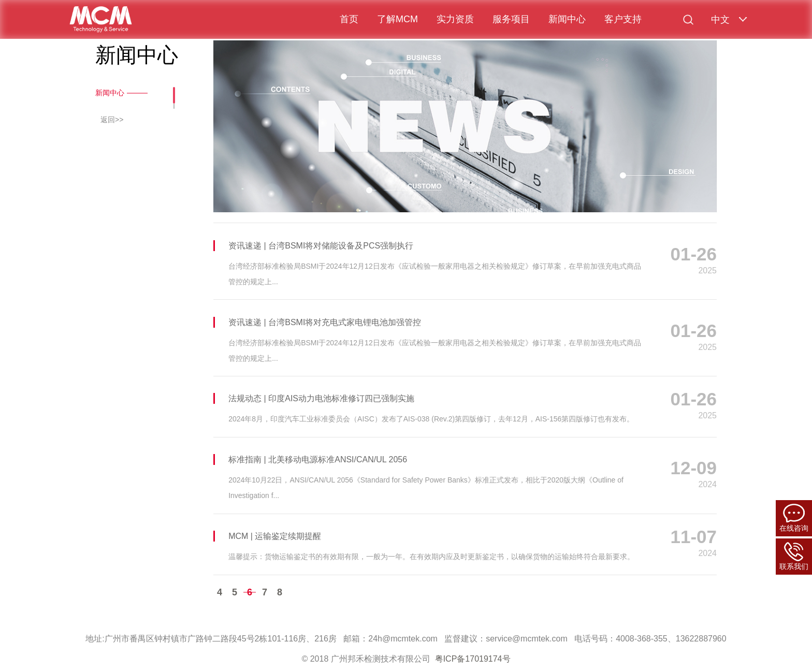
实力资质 (455, 19)
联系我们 (794, 556)
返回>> (112, 120)
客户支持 (623, 19)
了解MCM (397, 19)
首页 (349, 19)
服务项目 (511, 19)
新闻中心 (567, 19)
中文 (720, 20)
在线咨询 (794, 518)
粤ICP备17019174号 (473, 659)
